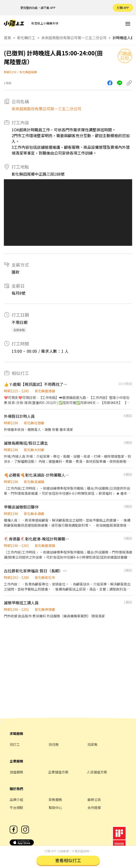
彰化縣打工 (26, 38)
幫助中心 (55, 808)
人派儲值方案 (97, 772)
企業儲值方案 (58, 772)
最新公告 (94, 800)
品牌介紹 (16, 800)
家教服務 (55, 800)
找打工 (15, 744)
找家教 (93, 744)
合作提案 (94, 808)
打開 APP (123, 8)
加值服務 (16, 772)
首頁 (7, 38)
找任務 (54, 744)
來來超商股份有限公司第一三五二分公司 (74, 38)
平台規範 (16, 808)
